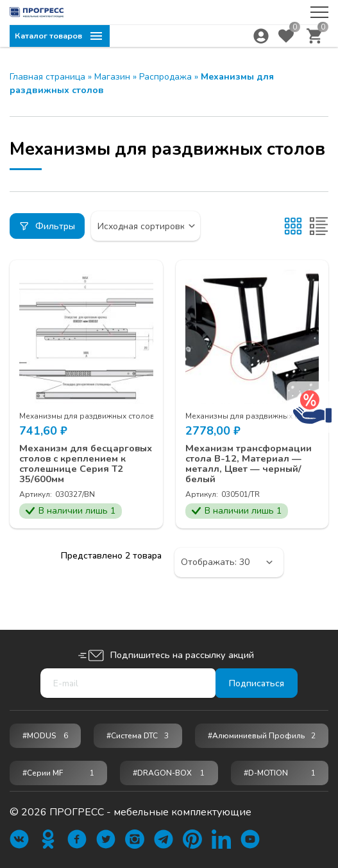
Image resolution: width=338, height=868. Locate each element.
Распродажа (165, 77)
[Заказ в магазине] (154, 226)
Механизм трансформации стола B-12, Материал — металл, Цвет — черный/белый (249, 465)
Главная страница (47, 77)
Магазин (112, 77)
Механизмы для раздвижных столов (87, 416)
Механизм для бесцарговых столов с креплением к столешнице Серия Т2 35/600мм (75, 471)
